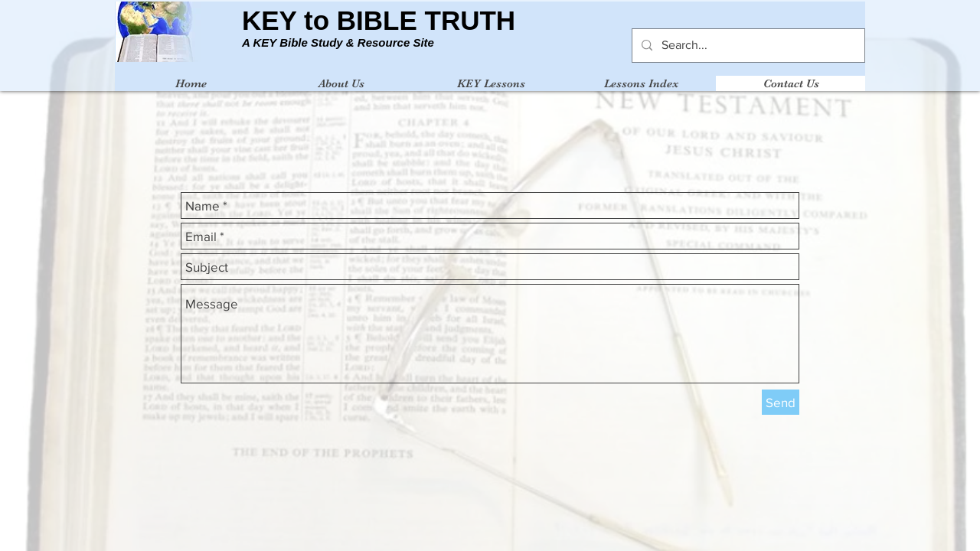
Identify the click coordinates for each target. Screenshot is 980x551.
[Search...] (747, 46)
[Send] (781, 402)
